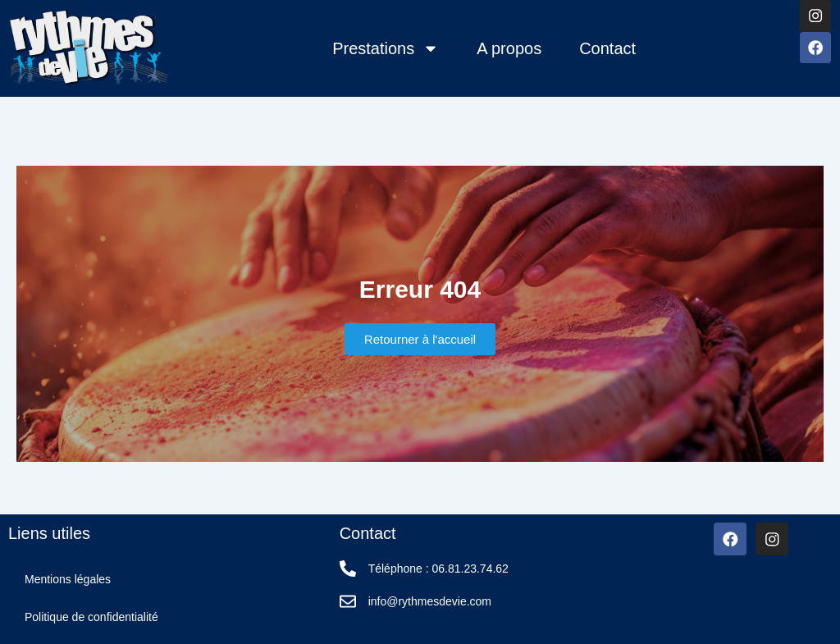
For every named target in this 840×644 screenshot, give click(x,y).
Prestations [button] (385, 48)
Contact (607, 48)
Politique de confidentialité (91, 617)
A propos (508, 48)
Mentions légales (68, 579)
